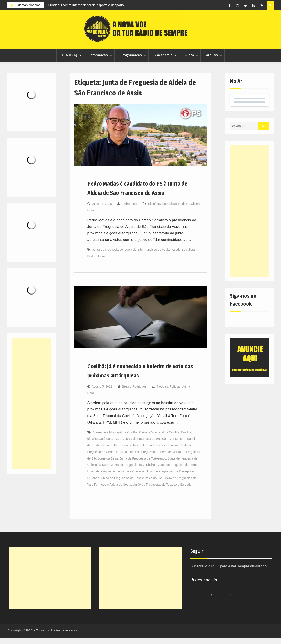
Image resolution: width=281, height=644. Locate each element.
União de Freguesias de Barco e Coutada (116, 478)
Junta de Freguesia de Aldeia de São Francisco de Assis (131, 256)
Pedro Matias (96, 263)
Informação (99, 61)
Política (175, 393)
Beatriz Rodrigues (134, 393)
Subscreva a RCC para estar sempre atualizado (230, 573)
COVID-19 (70, 61)
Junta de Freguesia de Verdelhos (134, 471)
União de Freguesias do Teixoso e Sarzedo (162, 491)
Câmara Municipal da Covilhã (159, 439)
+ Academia (163, 61)
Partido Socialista (183, 256)
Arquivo (212, 61)
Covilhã (186, 439)
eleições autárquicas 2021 (105, 445)
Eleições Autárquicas (162, 210)
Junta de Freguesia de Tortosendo (143, 465)
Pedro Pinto (129, 210)
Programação (131, 61)
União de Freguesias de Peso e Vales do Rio (131, 484)
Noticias (184, 210)
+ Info (189, 61)
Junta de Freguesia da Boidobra (147, 445)
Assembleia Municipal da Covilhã (115, 439)
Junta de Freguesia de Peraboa (150, 458)
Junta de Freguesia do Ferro (177, 471)
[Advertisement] (249, 217)
